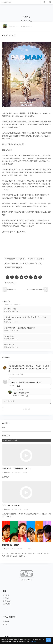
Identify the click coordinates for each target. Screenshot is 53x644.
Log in (44, 2)
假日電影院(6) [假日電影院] (10, 283)
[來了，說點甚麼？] (26, 401)
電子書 (5, 624)
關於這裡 (6, 595)
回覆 (22, 374)
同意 (49, 640)
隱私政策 (33, 641)
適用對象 (6, 598)
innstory (6, 2)
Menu (50, 2)
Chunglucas (14, 26)
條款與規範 (7, 604)
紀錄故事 (6, 621)
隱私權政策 (7, 601)
